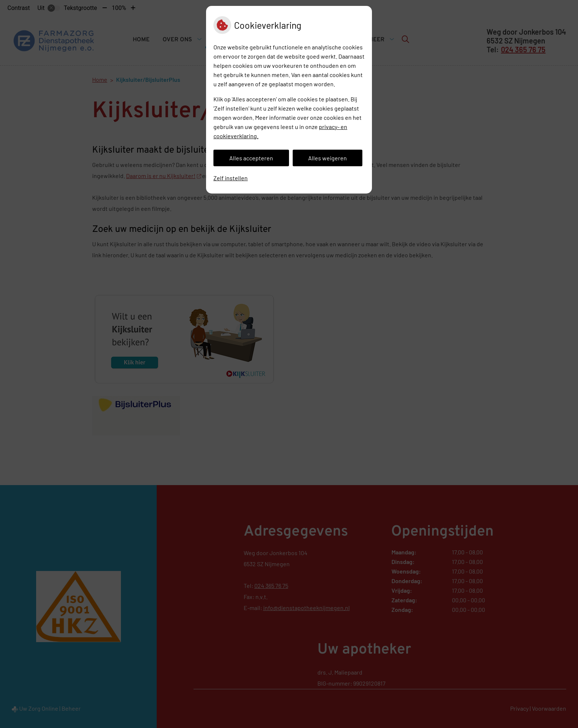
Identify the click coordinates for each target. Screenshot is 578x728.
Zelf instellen (231, 178)
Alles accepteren (251, 158)
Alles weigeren (328, 158)
